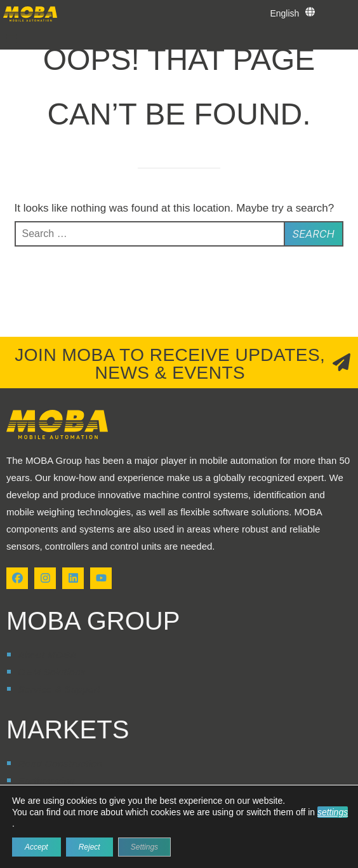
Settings (144, 847)
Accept (36, 847)
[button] (11, 38)
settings (333, 812)
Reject (89, 847)
